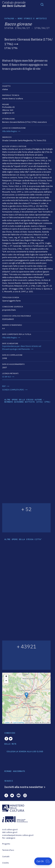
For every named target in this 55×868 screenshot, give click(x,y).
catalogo (9, 18)
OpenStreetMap (19, 723)
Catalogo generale (14, 4)
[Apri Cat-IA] (43, 861)
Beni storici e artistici (32, 18)
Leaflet (7, 723)
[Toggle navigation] (42, 4)
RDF (4, 386)
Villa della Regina (9, 131)
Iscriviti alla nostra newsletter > (25, 787)
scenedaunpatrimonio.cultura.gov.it (18, 835)
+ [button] (6, 677)
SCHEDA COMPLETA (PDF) (13, 390)
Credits (5, 863)
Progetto (6, 844)
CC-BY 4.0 (6, 377)
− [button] (6, 681)
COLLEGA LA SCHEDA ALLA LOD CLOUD (25, 752)
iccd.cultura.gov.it (10, 830)
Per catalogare (9, 838)
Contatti (6, 857)
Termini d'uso (8, 850)
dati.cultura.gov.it (10, 832)
